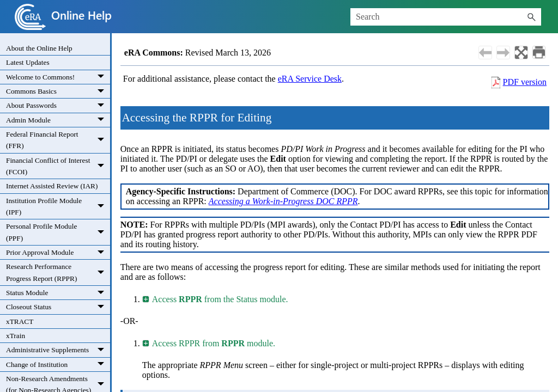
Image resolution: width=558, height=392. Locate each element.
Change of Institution (58, 365)
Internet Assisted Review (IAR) (52, 186)
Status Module (58, 293)
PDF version (525, 82)
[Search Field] (446, 17)
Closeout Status (58, 307)
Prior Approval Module (58, 252)
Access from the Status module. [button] (216, 299)
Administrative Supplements (58, 350)
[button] (531, 17)
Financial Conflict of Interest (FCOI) (58, 166)
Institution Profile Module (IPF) (58, 207)
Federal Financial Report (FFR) (58, 140)
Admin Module (58, 120)
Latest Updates (28, 62)
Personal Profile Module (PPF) (58, 232)
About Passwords (58, 105)
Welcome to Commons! (58, 77)
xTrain (16, 336)
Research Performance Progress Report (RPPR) (58, 272)
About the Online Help (39, 48)
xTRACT (20, 321)
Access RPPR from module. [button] (209, 343)
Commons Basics (58, 91)
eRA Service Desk (310, 79)
